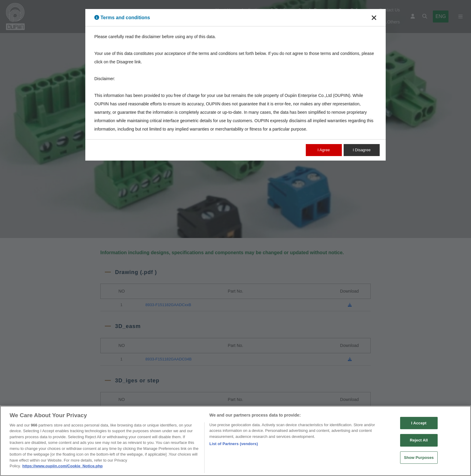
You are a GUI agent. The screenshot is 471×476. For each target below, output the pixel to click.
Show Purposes (419, 461)
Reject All (419, 443)
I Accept (419, 426)
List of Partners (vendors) (234, 447)
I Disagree (362, 150)
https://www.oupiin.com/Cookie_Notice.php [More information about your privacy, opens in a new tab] (62, 469)
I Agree (324, 150)
